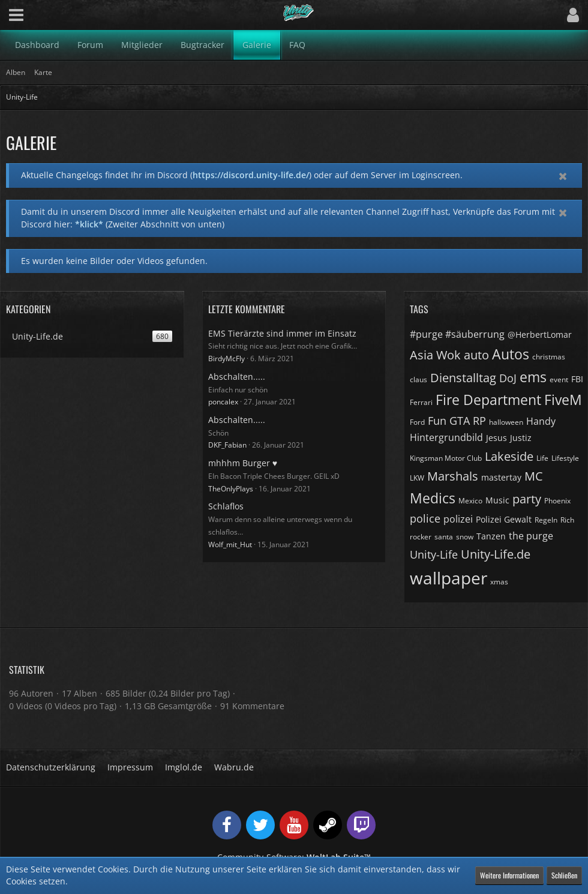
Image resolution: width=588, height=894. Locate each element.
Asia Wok (435, 355)
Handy (541, 421)
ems (533, 377)
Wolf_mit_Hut (230, 544)
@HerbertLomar (540, 334)
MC (534, 476)
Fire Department (488, 400)
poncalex (223, 402)
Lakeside (509, 456)
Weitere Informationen (509, 875)
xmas (499, 582)
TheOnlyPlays (231, 489)
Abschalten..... (237, 376)
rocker (421, 537)
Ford (417, 422)
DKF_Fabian (227, 445)
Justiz (521, 438)
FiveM (563, 400)
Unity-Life (434, 554)
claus (418, 379)
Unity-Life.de (496, 554)
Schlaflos (226, 506)
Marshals (453, 476)
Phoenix (557, 501)
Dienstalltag (463, 378)
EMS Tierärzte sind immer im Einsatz (282, 333)
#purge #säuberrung (457, 334)
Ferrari (421, 402)
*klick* (89, 224)
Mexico (470, 501)
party (527, 499)
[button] (16, 15)
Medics (433, 498)
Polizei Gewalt (504, 519)
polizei (458, 519)
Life (542, 458)
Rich (567, 520)
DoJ (508, 378)
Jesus (496, 438)
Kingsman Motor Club (446, 458)
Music (497, 500)
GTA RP (468, 421)
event (559, 379)
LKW (417, 478)
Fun (437, 421)
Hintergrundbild (446, 437)
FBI (577, 379)
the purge (531, 536)
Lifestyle (565, 458)
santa (444, 537)
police (425, 518)
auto (476, 355)
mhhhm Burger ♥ (243, 463)
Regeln (546, 520)
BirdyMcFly (226, 358)
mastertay (501, 477)
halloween (506, 422)
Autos (511, 354)
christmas (549, 357)
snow (465, 537)
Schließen (564, 875)
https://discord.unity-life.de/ (251, 175)
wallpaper (448, 578)
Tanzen (491, 536)
